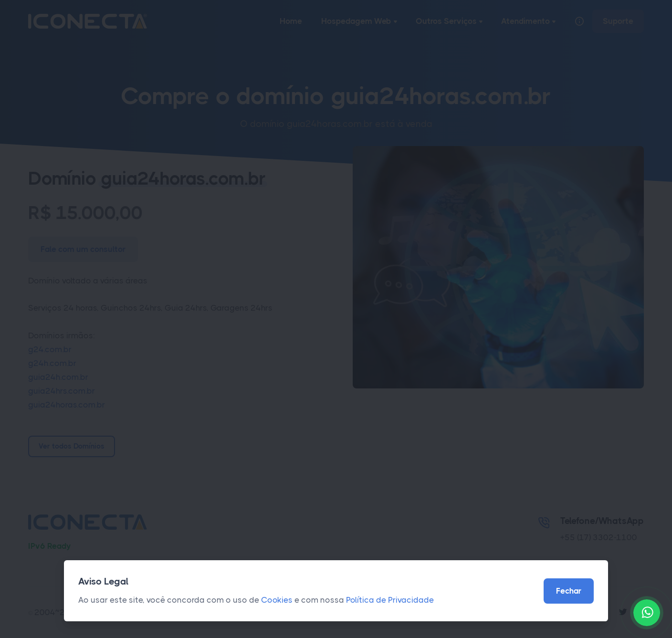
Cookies (277, 600)
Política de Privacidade (390, 600)
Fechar (569, 591)
